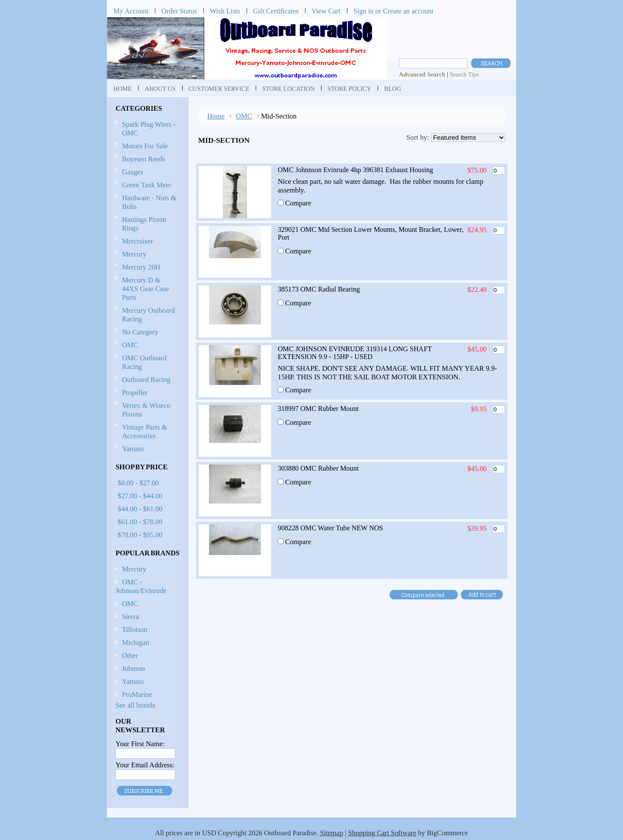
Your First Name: (140, 744)
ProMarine (137, 694)
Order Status (179, 11)
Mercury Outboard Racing (148, 315)
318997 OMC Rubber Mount (318, 409)
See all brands (135, 705)
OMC (146, 345)
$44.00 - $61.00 (140, 509)
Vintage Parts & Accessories (145, 431)
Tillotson (135, 630)
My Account (131, 11)
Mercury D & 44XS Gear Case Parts (146, 289)
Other (130, 656)
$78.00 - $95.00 (140, 535)
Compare (298, 203)
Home (216, 116)
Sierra (130, 617)
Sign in (364, 11)
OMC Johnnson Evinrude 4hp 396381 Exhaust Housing (355, 170)
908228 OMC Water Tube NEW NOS (330, 528)
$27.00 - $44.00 (140, 496)
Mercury (146, 255)
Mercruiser (146, 242)
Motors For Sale (145, 146)
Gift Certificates (276, 11)
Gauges (133, 172)
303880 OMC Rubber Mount (318, 468)
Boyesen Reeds (144, 159)
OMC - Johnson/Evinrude (141, 586)
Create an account (408, 11)
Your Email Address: (145, 765)
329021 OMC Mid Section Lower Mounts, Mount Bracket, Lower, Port (371, 233)
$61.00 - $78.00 (140, 522)
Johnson (133, 668)
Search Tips (464, 74)
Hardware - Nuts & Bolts (149, 202)
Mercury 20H (141, 267)
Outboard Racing (146, 380)
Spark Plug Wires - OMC (149, 129)
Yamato (133, 449)
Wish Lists (225, 11)
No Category (140, 332)
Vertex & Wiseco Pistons (146, 410)
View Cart (326, 11)
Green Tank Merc (147, 185)
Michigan (136, 643)
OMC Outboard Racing (144, 362)
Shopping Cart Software (382, 833)
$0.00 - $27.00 (138, 483)
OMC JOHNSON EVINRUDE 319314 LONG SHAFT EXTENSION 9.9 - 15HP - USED (355, 353)
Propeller (146, 393)
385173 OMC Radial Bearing (319, 289)
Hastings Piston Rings (144, 224)
